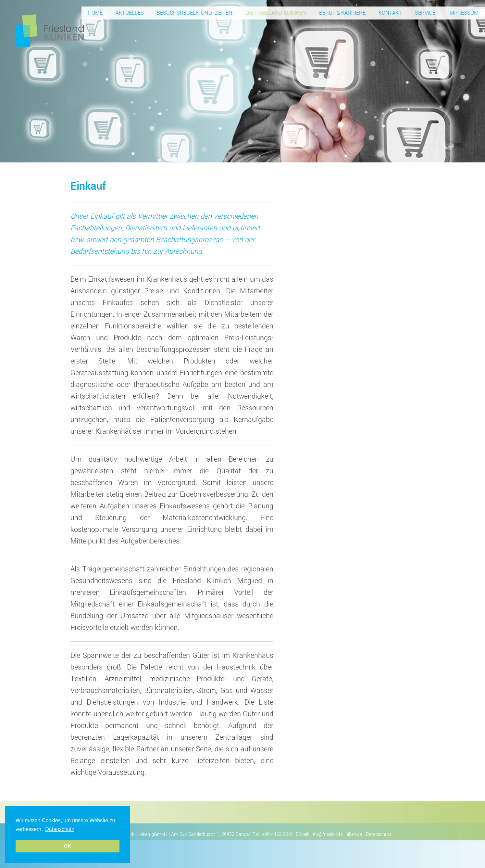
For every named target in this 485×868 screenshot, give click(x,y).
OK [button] (68, 846)
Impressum (463, 13)
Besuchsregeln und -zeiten (195, 13)
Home (95, 13)
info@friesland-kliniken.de (336, 834)
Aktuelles (130, 13)
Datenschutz (379, 834)
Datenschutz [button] (60, 829)
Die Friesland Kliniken (276, 13)
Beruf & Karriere (342, 13)
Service (425, 13)
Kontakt (390, 13)
